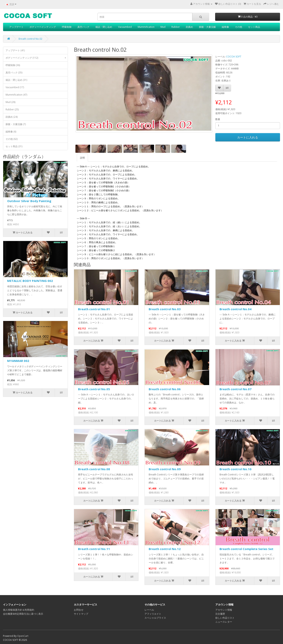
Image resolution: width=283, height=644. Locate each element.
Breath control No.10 (236, 469)
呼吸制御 (67, 27)
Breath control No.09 (165, 469)
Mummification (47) (16, 95)
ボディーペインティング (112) (37, 58)
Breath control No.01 (94, 309)
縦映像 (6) (11, 132)
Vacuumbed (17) (15, 87)
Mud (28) (10, 102)
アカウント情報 (224, 610)
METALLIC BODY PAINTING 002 (30, 281)
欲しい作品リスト (225, 618)
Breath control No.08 (94, 469)
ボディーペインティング (43, 27)
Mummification (146, 27)
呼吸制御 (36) (13, 65)
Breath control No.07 (236, 389)
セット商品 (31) (14, 146)
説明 (82, 158)
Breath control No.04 (236, 309)
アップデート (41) (15, 50)
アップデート (16, 27)
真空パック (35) (14, 73)
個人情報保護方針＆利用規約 (19, 610)
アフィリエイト (153, 614)
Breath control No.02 (30, 39)
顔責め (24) (12, 117)
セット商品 (254, 27)
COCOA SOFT (234, 57)
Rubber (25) (12, 109)
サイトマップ (81, 614)
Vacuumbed (125, 27)
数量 (218, 119)
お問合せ (79, 610)
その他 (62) (12, 139)
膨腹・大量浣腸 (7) (16, 124)
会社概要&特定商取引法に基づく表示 (23, 614)
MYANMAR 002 (18, 361)
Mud (163, 27)
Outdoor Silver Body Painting (29, 201)
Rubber (176, 27)
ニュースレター (224, 622)
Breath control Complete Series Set (246, 549)
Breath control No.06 (165, 389)
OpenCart (23, 636)
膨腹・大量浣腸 (207, 27)
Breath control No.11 (94, 549)
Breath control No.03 (165, 309)
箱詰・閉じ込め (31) (16, 80)
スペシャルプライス (155, 618)
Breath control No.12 (165, 549)
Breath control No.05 (94, 389)
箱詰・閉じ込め (104, 27)
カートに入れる (248, 137)
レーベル (149, 610)
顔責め (189, 27)
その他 (238, 27)
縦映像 (225, 27)
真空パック (83, 27)
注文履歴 (220, 614)
